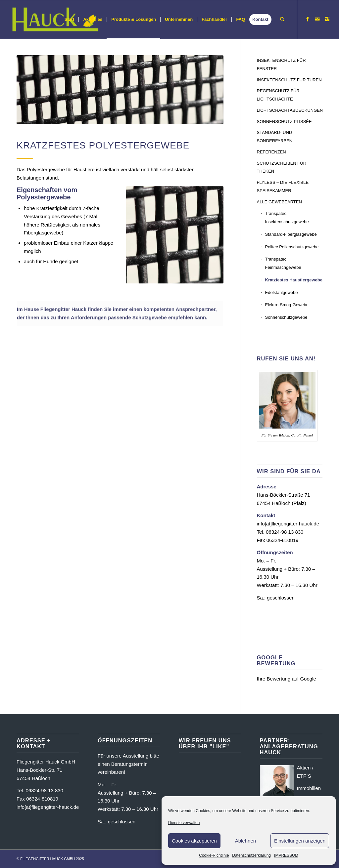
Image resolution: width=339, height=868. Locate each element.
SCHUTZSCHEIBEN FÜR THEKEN (282, 167)
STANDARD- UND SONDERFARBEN (275, 137)
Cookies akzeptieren (194, 841)
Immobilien (309, 788)
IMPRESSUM (286, 855)
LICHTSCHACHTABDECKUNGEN (290, 110)
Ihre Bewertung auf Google (287, 679)
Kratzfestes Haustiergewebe (294, 280)
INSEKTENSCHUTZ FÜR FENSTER (281, 64)
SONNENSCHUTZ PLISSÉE (284, 122)
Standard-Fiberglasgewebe (291, 234)
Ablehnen (245, 841)
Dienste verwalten (184, 823)
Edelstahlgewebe (282, 292)
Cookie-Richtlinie (214, 855)
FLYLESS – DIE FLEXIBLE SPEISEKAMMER (283, 186)
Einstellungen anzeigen (300, 841)
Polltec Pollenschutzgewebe (292, 247)
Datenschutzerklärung (251, 855)
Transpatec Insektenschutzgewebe (287, 218)
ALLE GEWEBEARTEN (279, 202)
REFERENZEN (271, 152)
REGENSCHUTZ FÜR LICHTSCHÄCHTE (278, 95)
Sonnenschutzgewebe (286, 317)
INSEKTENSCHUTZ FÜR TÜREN (289, 80)
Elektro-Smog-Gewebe (287, 305)
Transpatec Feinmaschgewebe (283, 263)
